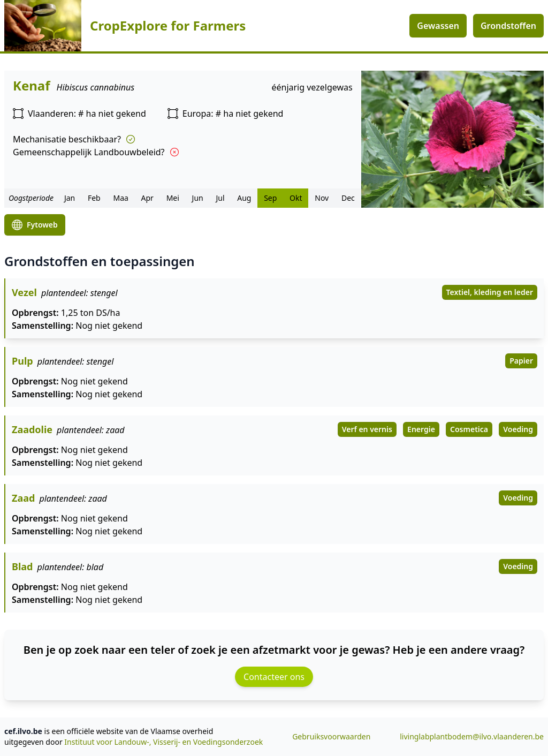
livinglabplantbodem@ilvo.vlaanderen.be (472, 736)
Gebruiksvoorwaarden (331, 736)
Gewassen (438, 26)
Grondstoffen (508, 26)
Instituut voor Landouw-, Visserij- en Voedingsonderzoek (163, 742)
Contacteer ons (274, 677)
